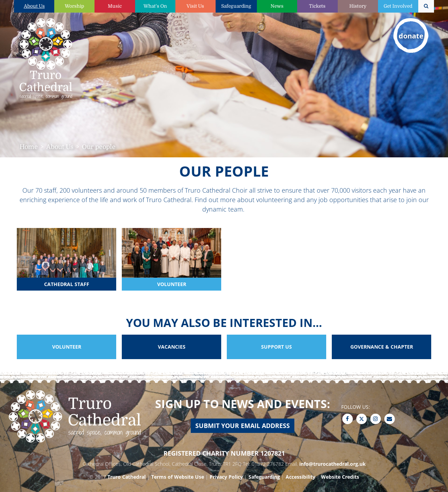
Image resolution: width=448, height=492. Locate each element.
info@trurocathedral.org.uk (332, 464)
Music (115, 6)
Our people (99, 147)
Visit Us (195, 6)
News (277, 6)
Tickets (317, 6)
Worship (74, 6)
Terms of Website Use (178, 477)
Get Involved (398, 6)
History (358, 6)
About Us (34, 6)
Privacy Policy (226, 477)
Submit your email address (243, 426)
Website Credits (340, 477)
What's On (155, 6)
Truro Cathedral (127, 477)
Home (29, 147)
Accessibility (300, 477)
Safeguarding (236, 6)
